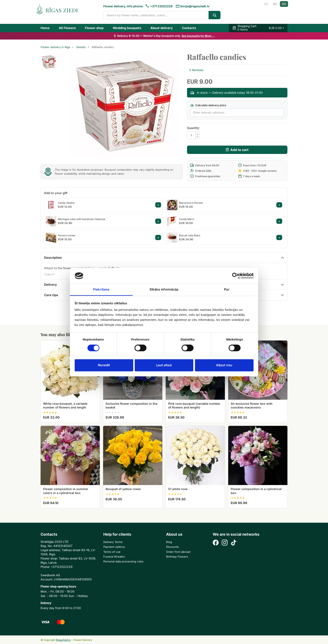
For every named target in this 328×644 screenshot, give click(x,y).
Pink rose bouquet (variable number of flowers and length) (194, 405)
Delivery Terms (113, 542)
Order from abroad (178, 552)
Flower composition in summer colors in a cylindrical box (66, 491)
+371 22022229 (161, 6)
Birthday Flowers (177, 557)
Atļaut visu (224, 365)
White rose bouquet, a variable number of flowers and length (65, 405)
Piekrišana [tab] (101, 290)
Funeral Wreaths (114, 557)
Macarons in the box (191, 203)
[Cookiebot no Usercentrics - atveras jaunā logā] (235, 276)
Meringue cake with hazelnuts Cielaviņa (82, 219)
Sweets (81, 47)
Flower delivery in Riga (55, 47)
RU (275, 4)
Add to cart (239, 150)
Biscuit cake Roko (190, 235)
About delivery (162, 28)
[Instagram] (225, 543)
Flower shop (94, 28)
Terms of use (112, 552)
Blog (169, 542)
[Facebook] (216, 543)
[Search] (215, 15)
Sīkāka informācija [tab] (164, 290)
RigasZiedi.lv (63, 640)
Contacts (189, 28)
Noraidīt (104, 365)
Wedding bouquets (127, 28)
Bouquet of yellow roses (123, 489)
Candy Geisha (66, 203)
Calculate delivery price (208, 105)
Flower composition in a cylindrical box (256, 491)
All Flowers (67, 28)
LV (266, 4)
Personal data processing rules (123, 561)
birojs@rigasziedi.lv (195, 6)
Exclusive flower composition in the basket (131, 405)
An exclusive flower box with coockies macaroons (252, 405)
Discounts (172, 547)
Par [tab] (227, 290)
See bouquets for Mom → (198, 36)
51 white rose (178, 489)
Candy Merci (187, 219)
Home (45, 28)
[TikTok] (234, 543)
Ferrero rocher (67, 235)
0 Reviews (196, 70)
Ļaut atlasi (164, 365)
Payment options (114, 547)
